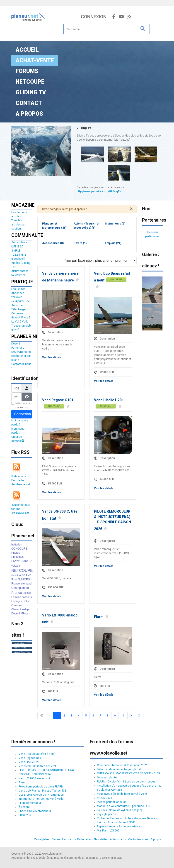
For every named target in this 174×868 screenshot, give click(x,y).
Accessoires (53, 243)
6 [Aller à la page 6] (93, 716)
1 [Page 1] (57, 716)
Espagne (17, 601)
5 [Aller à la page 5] (86, 716)
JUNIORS (24, 579)
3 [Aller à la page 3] (71, 716)
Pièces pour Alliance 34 (112, 802)
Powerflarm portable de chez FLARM (41, 787)
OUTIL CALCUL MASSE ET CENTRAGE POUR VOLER (129, 773)
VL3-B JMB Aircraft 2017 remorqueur (42, 795)
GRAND (26, 575)
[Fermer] (131, 209)
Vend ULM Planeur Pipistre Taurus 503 (42, 791)
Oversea (16, 605)
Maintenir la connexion (23, 405)
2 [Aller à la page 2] (64, 716)
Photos (16, 553)
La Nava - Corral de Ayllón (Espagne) (120, 810)
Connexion (94, 17)
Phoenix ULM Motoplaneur (35, 811)
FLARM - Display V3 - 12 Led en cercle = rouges (126, 782)
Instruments (115, 224)
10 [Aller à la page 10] (123, 716)
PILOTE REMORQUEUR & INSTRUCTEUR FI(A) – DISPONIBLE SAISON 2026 (112, 520)
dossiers (27, 597)
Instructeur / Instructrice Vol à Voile (41, 799)
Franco (16, 584)
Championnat (20, 588)
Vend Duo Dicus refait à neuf (37, 754)
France (17, 593)
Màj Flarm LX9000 (108, 831)
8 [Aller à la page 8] (108, 716)
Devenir (16, 614)
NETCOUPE (22, 571)
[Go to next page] (131, 716)
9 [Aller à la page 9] (115, 716)
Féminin (16, 597)
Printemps (17, 557)
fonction (16, 575)
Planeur (26, 561)
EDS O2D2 (25, 815)
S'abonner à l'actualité (21, 480)
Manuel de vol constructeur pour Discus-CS (124, 806)
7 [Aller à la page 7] (100, 716)
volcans (16, 566)
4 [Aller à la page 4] (79, 716)
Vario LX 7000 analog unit (35, 778)
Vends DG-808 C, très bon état (37, 766)
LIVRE (16, 561)
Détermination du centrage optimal (119, 769)
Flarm (99, 617)
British (26, 601)
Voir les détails (52, 357)
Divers (80, 243)
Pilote (25, 614)
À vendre (24, 807)
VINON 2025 (105, 798)
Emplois (113, 243)
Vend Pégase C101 (58, 400)
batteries (17, 545)
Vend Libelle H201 (109, 400)
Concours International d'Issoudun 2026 (122, 765)
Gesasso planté (107, 778)
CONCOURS (19, 549)
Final (14, 579)
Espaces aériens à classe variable (118, 826)
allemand (26, 584)
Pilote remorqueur (30, 803)
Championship (20, 609)
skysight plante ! (107, 814)
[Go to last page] (139, 716)
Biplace (27, 593)
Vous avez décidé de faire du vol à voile (122, 794)
